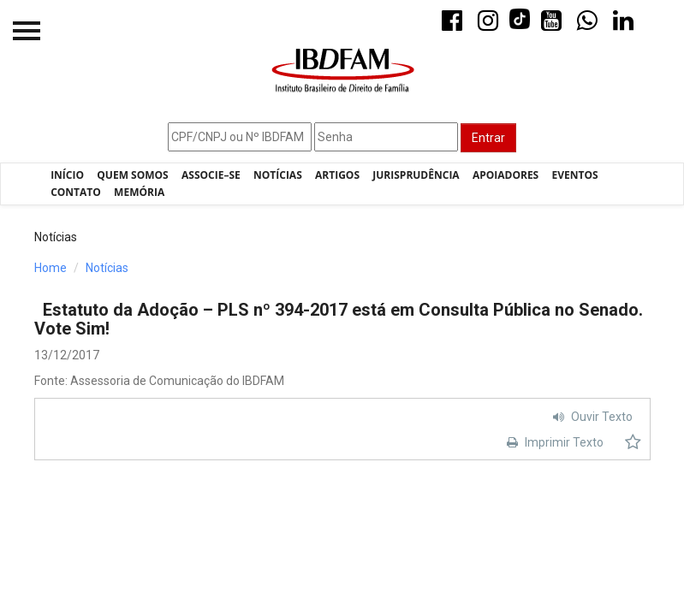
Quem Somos (132, 175)
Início (67, 175)
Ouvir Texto (591, 417)
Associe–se (211, 175)
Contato (76, 192)
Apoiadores (506, 175)
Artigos (337, 175)
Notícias (278, 175)
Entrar (488, 138)
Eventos (575, 175)
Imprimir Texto (553, 442)
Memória (139, 192)
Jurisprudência (416, 175)
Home (51, 268)
